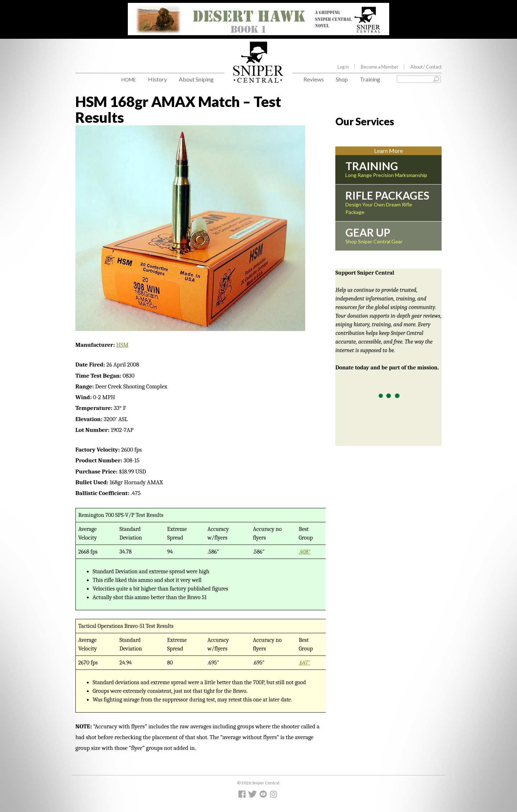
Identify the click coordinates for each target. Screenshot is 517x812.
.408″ (305, 552)
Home (129, 80)
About (426, 67)
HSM (122, 345)
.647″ (305, 663)
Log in (343, 67)
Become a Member (380, 67)
